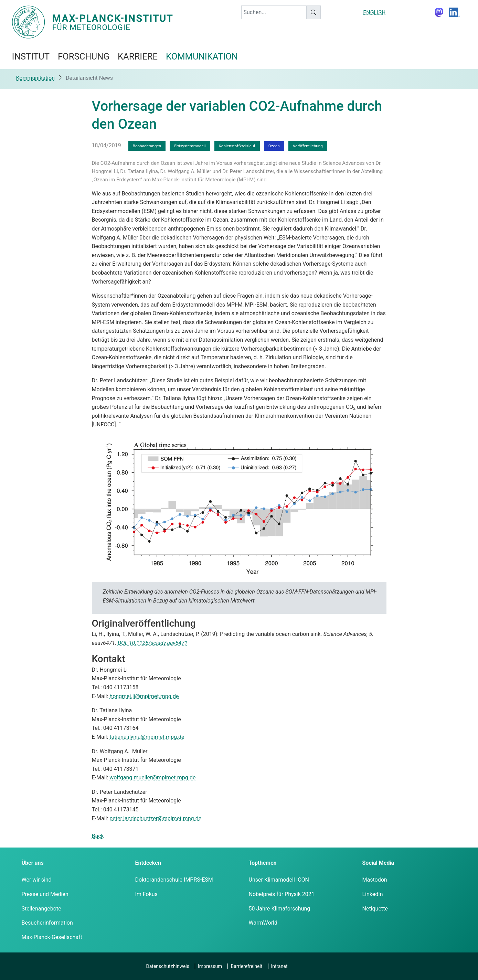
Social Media (378, 863)
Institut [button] (31, 56)
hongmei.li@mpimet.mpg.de (144, 696)
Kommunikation (35, 78)
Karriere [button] (138, 56)
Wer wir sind (37, 880)
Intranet (279, 966)
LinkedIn (373, 894)
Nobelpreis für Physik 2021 (282, 894)
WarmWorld (263, 923)
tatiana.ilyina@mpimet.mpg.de (147, 737)
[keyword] (274, 12)
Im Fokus (146, 894)
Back (98, 836)
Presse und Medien (45, 894)
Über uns (33, 863)
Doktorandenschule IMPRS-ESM (174, 880)
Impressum (210, 966)
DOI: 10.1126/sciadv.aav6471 (153, 643)
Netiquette (375, 909)
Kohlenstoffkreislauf (237, 146)
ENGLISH (374, 13)
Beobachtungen (147, 146)
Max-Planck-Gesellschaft (52, 937)
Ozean (274, 146)
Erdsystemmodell (190, 146)
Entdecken (148, 863)
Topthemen (263, 863)
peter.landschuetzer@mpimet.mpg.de (155, 818)
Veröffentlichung (308, 146)
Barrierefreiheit (246, 966)
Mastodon (375, 880)
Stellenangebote (41, 909)
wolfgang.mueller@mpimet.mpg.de (152, 777)
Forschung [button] (84, 56)
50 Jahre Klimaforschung (280, 909)
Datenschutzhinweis (168, 966)
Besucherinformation (47, 923)
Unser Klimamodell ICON (279, 880)
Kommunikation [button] (202, 56)
